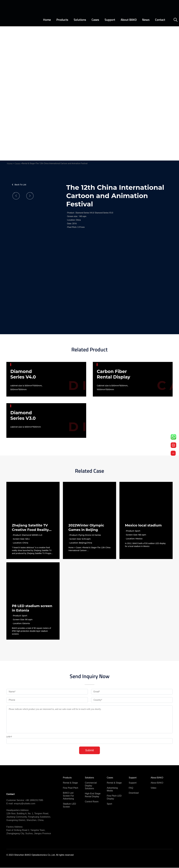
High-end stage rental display (93, 795)
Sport (109, 804)
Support (110, 20)
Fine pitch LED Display (114, 798)
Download (134, 793)
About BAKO (129, 20)
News (146, 20)
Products (62, 20)
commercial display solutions (91, 786)
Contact (160, 20)
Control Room (92, 802)
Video (154, 788)
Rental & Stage (70, 783)
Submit (89, 751)
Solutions (80, 20)
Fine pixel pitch (71, 788)
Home (47, 20)
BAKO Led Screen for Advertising (68, 796)
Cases (95, 20)
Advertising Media (112, 790)
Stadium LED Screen (69, 806)
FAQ (131, 788)
